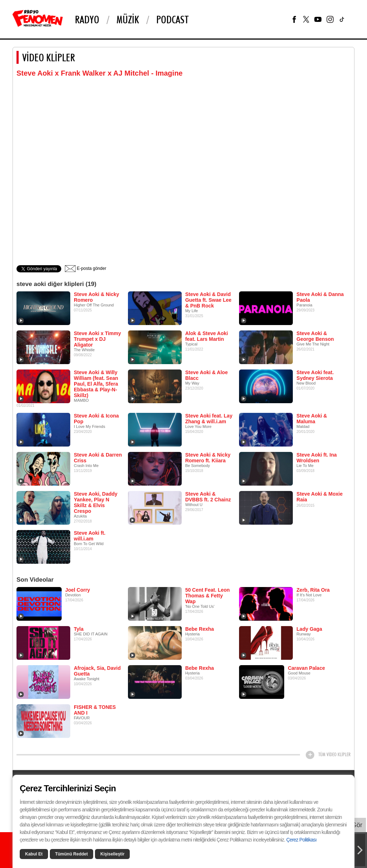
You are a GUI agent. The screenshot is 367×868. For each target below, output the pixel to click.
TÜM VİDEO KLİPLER (334, 754)
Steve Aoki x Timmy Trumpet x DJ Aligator (97, 339)
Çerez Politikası (301, 840)
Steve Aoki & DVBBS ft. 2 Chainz (208, 497)
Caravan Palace (306, 668)
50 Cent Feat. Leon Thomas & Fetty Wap (208, 596)
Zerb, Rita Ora (313, 590)
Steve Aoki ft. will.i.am (90, 536)
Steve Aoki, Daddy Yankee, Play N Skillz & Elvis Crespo (96, 502)
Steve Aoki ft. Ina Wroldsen (316, 458)
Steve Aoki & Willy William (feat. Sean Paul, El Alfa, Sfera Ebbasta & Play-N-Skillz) (96, 384)
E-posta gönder (85, 268)
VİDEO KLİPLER (49, 57)
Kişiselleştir (112, 854)
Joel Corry (78, 590)
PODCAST (172, 19)
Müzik (128, 19)
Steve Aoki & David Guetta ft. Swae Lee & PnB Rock (208, 300)
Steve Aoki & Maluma (312, 419)
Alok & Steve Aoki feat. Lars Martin (207, 336)
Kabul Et (34, 854)
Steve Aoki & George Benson (315, 336)
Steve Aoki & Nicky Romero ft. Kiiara (208, 458)
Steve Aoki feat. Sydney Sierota (315, 375)
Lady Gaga (309, 629)
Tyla (79, 629)
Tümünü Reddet (72, 854)
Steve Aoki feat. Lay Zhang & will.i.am (209, 419)
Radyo (87, 19)
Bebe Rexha (200, 629)
